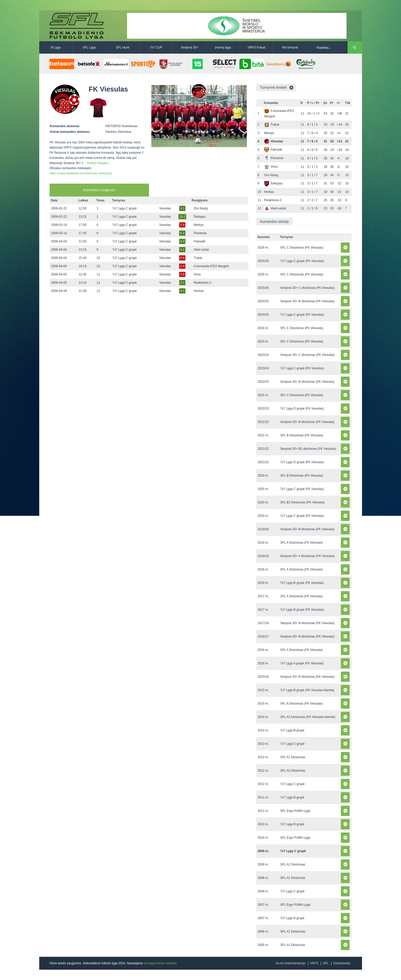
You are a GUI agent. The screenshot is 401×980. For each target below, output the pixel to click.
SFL (326, 963)
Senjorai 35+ (190, 47)
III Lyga (56, 47)
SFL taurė (123, 47)
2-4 (182, 225)
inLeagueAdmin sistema (160, 963)
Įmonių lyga (223, 47)
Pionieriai (200, 233)
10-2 (182, 217)
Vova (197, 274)
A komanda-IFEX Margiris (211, 266)
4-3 (182, 241)
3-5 (182, 274)
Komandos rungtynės (99, 190)
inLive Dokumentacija (290, 963)
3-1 (182, 208)
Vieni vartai (201, 250)
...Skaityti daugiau (96, 163)
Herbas (199, 291)
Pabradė (199, 241)
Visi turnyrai (290, 47)
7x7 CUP (156, 47)
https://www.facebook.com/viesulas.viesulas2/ (81, 173)
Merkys (199, 225)
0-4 (182, 258)
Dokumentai (342, 963)
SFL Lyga (89, 47)
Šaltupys (200, 217)
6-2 (182, 233)
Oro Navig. (201, 208)
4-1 (182, 250)
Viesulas (165, 208)
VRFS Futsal (256, 47)
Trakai (198, 258)
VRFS (314, 963)
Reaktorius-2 (202, 283)
